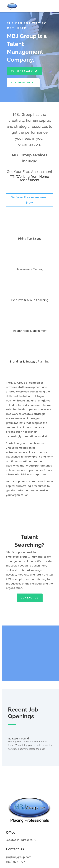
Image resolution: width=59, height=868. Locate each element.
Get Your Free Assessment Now (30, 200)
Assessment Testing (29, 269)
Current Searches (24, 71)
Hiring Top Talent (29, 238)
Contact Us (30, 598)
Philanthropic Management (29, 331)
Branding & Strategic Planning (30, 361)
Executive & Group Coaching (30, 300)
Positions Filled (23, 83)
